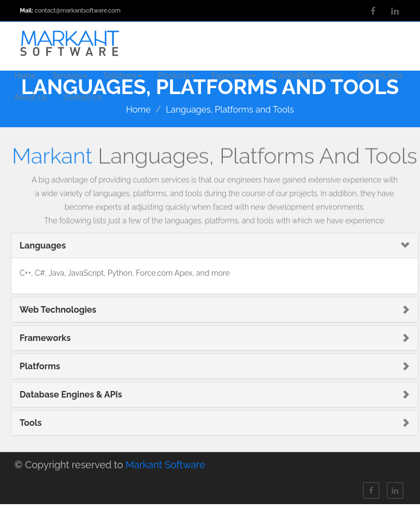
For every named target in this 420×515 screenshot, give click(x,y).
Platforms (40, 366)
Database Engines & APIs (71, 395)
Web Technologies (58, 310)
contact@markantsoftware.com (78, 11)
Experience (234, 76)
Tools (31, 423)
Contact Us (83, 97)
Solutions (123, 76)
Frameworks (45, 338)
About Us (31, 97)
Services (70, 76)
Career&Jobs (380, 76)
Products (177, 76)
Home (26, 76)
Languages (43, 246)
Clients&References (307, 76)
